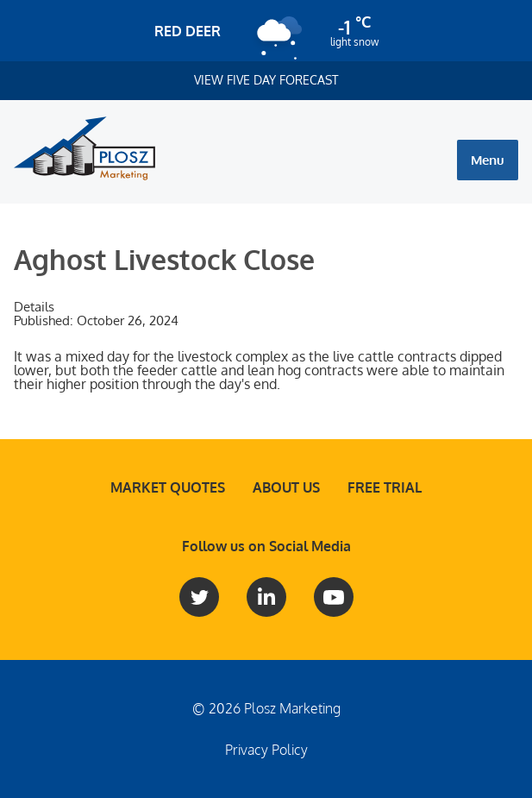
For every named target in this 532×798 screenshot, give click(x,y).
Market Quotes (168, 487)
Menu (488, 160)
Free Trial (385, 487)
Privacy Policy (266, 750)
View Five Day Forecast (266, 80)
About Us (286, 487)
